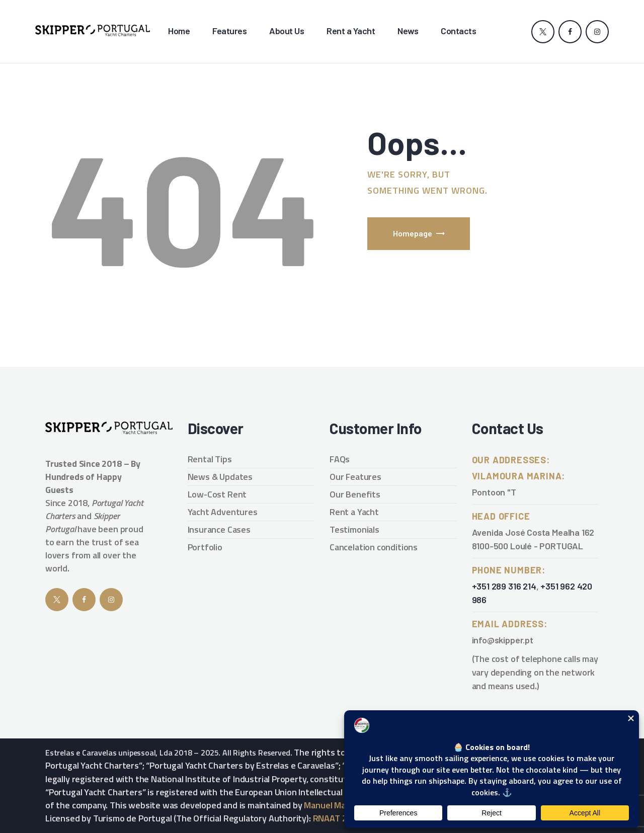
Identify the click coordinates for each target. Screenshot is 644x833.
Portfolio (205, 547)
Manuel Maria (330, 805)
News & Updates (220, 477)
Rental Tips (210, 459)
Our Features (355, 477)
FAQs (340, 459)
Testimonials (354, 529)
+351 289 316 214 (504, 586)
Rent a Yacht (354, 512)
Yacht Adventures (223, 512)
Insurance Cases (219, 529)
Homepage (413, 233)
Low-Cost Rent (217, 494)
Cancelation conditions (374, 547)
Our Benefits (355, 494)
